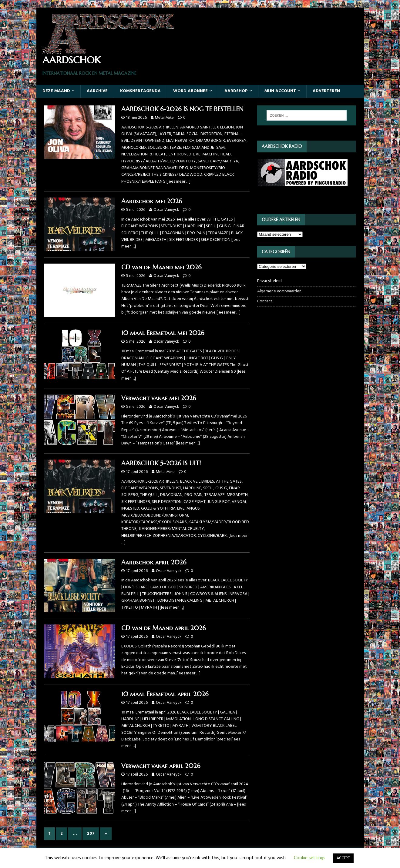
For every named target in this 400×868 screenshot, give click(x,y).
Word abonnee (190, 91)
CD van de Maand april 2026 (163, 628)
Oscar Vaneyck (166, 210)
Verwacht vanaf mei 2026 (159, 398)
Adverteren (326, 91)
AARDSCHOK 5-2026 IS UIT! (161, 463)
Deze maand (56, 91)
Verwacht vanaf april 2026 (161, 766)
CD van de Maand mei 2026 (161, 267)
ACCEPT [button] (343, 858)
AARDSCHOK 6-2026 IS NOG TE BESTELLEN (182, 109)
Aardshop (236, 91)
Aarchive (97, 91)
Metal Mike (164, 118)
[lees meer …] (178, 182)
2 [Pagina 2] (62, 834)
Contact (265, 301)
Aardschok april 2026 (154, 562)
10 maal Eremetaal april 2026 (165, 694)
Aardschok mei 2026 (152, 201)
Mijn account (280, 91)
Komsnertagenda (140, 91)
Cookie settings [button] (310, 858)
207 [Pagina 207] (91, 834)
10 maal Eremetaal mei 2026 (163, 333)
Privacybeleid (269, 281)
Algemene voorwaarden (279, 291)
